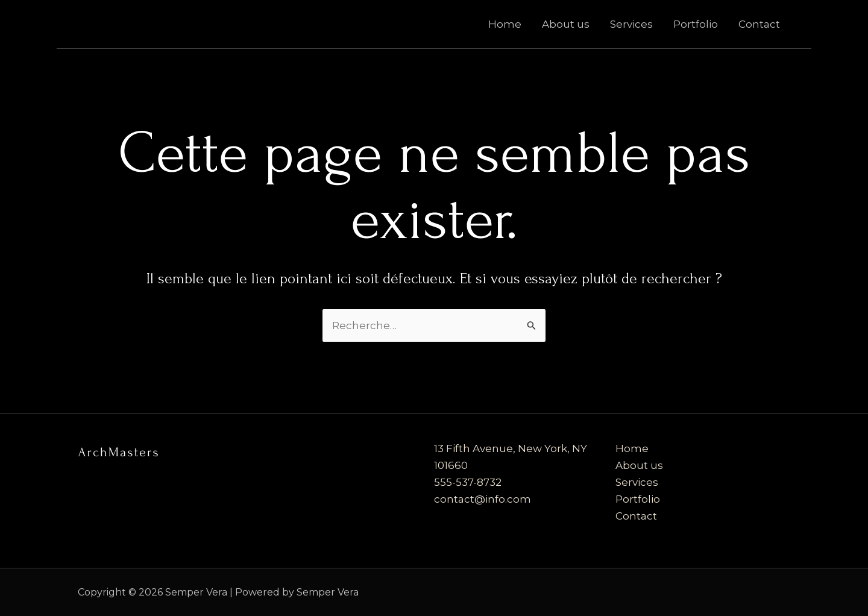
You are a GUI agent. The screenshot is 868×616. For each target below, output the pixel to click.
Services (631, 24)
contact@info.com (483, 499)
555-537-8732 (468, 482)
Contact (759, 24)
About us (566, 24)
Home (505, 24)
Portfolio (696, 24)
